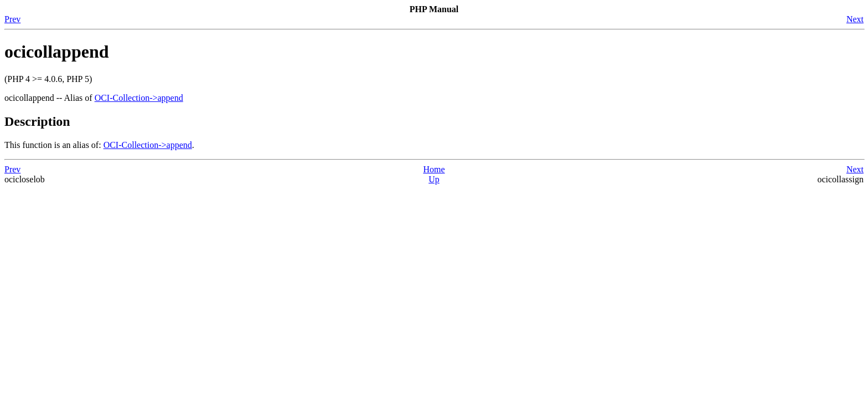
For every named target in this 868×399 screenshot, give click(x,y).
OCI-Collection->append (139, 98)
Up (434, 179)
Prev (12, 19)
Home (434, 169)
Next (855, 19)
